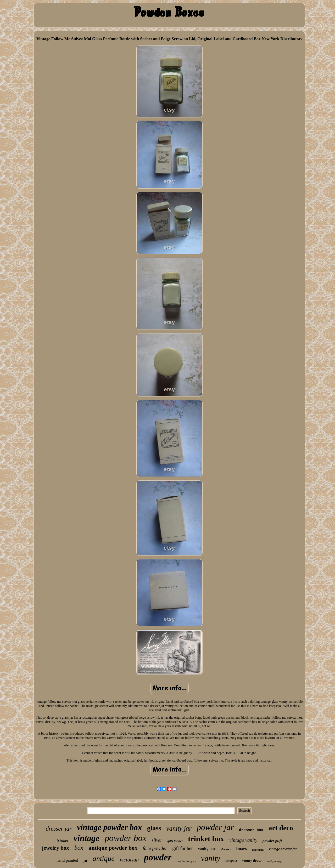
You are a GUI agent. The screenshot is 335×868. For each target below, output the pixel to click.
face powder (155, 848)
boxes (242, 849)
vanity (211, 858)
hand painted (67, 860)
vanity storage (275, 861)
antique (104, 858)
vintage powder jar (283, 849)
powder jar (215, 827)
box (79, 848)
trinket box (206, 839)
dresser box (251, 830)
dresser (226, 849)
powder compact (186, 861)
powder (158, 857)
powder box (126, 838)
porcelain (258, 850)
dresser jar (59, 829)
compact (231, 861)
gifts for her (175, 841)
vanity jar (179, 828)
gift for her (183, 848)
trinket (63, 840)
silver (157, 840)
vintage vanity (243, 840)
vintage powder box (109, 827)
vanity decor (252, 860)
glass (154, 828)
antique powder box (113, 848)
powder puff (272, 841)
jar (85, 861)
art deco (281, 828)
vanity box (207, 849)
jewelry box (55, 848)
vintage (86, 838)
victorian (129, 860)
